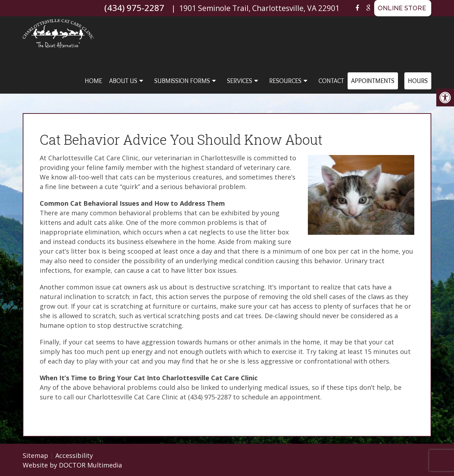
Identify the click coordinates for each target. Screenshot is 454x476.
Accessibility (74, 455)
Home (93, 81)
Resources (285, 81)
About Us (123, 81)
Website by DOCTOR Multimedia (72, 465)
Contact (331, 81)
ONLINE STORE (402, 8)
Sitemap (35, 455)
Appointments (373, 81)
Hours (418, 81)
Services (240, 81)
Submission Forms (182, 81)
